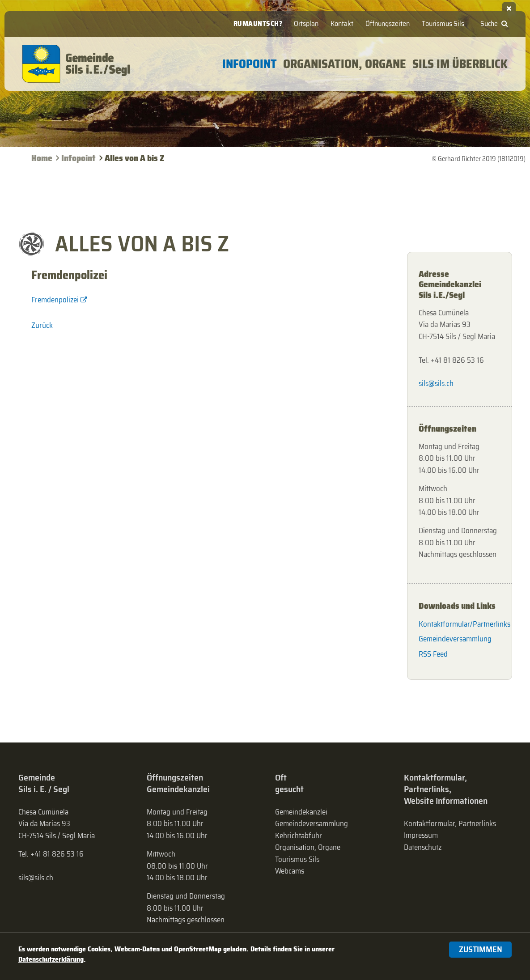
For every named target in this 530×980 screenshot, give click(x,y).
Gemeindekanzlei (301, 812)
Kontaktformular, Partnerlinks (450, 823)
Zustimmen (481, 949)
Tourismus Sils (443, 23)
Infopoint (78, 158)
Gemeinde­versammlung (312, 823)
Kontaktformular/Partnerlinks (460, 624)
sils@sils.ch (436, 383)
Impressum (421, 835)
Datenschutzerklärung (51, 959)
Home (42, 158)
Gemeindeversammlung (455, 639)
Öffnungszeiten (388, 23)
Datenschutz (423, 847)
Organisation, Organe (308, 847)
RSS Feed (433, 654)
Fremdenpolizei (55, 300)
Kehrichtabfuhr (299, 836)
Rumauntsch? (258, 23)
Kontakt (342, 23)
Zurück (42, 325)
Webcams (290, 871)
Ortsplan (306, 23)
